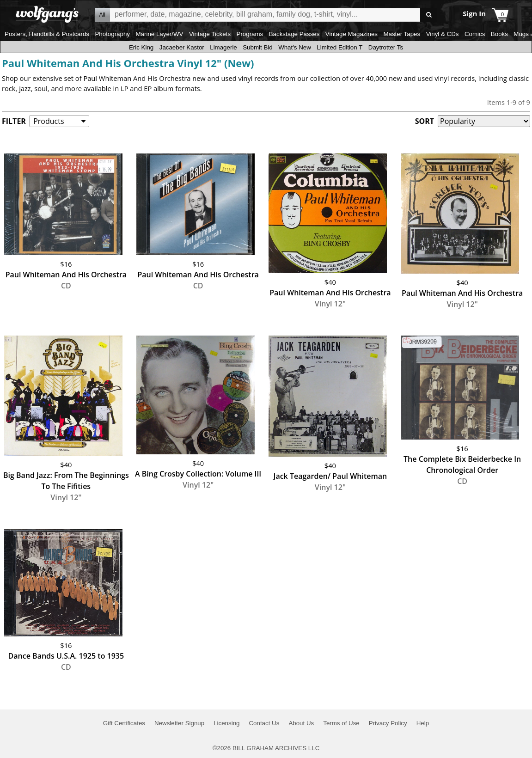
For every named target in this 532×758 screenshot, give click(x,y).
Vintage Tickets (210, 34)
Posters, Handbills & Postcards (47, 34)
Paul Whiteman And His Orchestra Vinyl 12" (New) (128, 63)
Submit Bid (257, 47)
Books (499, 34)
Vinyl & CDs (443, 34)
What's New (295, 47)
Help (423, 723)
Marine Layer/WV (159, 34)
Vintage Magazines (352, 34)
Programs (250, 34)
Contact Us (264, 723)
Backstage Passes (294, 34)
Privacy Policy (388, 723)
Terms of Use (341, 723)
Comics (475, 34)
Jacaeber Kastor (182, 47)
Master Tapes (402, 34)
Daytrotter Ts (386, 47)
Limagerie (223, 47)
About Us (301, 723)
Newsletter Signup (179, 723)
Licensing (226, 723)
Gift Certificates (124, 723)
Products (49, 121)
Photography (112, 34)
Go (429, 15)
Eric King (141, 47)
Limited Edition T (339, 47)
